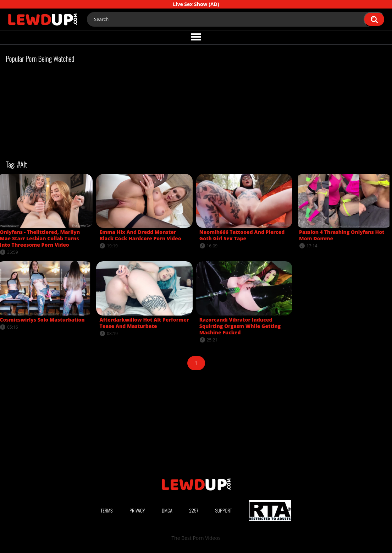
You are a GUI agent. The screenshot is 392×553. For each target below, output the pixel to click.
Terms (107, 510)
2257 (194, 510)
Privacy (137, 510)
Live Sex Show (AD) (196, 4)
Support (223, 510)
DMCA (167, 510)
